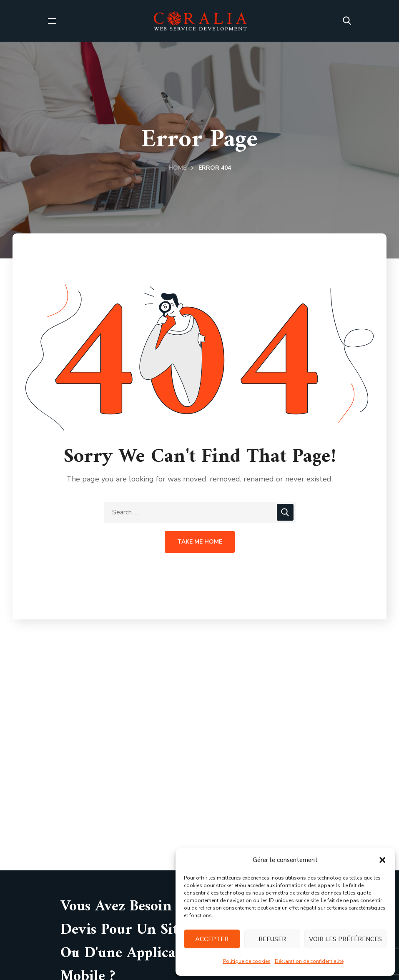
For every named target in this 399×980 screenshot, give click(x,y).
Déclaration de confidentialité (309, 961)
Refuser (272, 939)
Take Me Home (200, 542)
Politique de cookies (247, 961)
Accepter (212, 939)
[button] (382, 860)
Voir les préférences (345, 939)
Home (177, 168)
